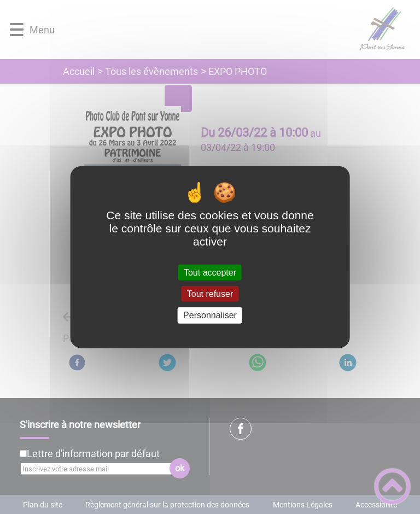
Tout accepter (210, 273)
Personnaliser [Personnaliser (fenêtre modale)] (210, 315)
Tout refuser (210, 294)
